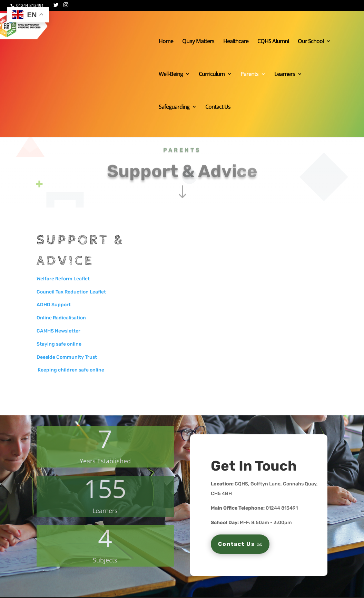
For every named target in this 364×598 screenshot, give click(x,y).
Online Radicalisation (61, 318)
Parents (249, 75)
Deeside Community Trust (67, 357)
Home (166, 42)
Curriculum (212, 75)
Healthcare (236, 42)
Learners (285, 75)
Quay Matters (198, 42)
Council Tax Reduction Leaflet (71, 292)
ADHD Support (54, 305)
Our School (311, 42)
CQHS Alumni (273, 42)
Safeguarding (174, 107)
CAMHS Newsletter (58, 331)
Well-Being (171, 75)
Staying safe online (59, 344)
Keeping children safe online (70, 370)
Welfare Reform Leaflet (63, 279)
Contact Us (218, 107)
